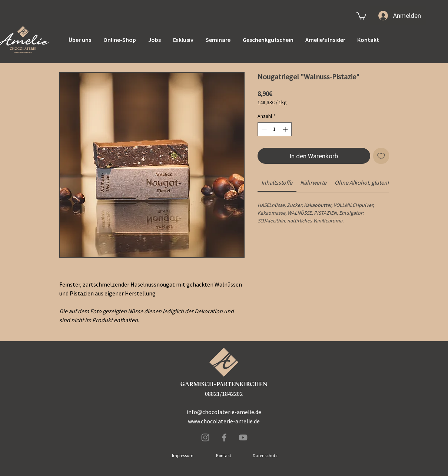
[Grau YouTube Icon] (243, 437)
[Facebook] (224, 437)
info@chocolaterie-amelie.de (224, 412)
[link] (361, 16)
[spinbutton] (275, 129)
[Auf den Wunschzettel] (381, 156)
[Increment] (286, 129)
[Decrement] (263, 129)
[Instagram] (205, 437)
